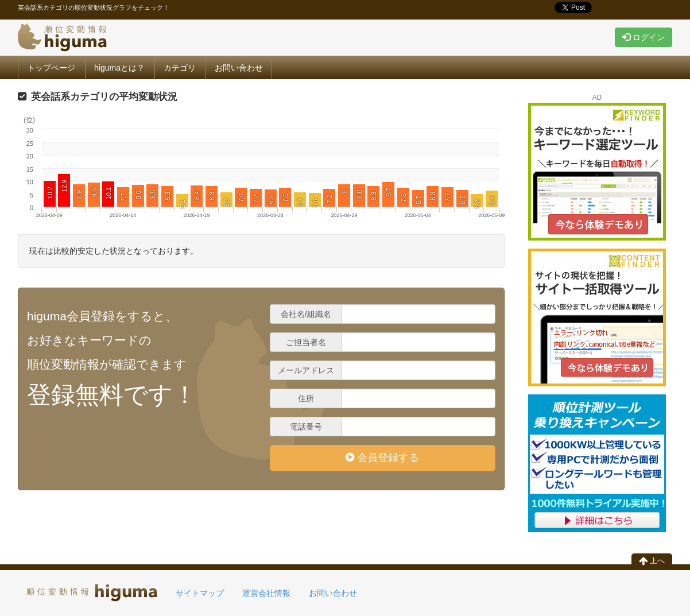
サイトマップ (200, 593)
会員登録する (382, 458)
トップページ (51, 68)
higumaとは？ (119, 68)
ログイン (644, 37)
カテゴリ (180, 68)
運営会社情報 (266, 593)
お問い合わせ (239, 68)
